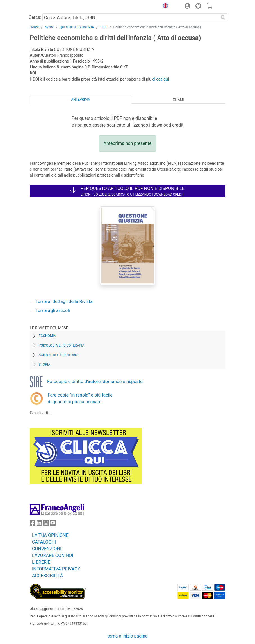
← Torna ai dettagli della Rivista (61, 302)
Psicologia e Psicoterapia (62, 345)
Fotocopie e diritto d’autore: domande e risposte (95, 381)
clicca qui (160, 79)
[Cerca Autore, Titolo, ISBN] (130, 17)
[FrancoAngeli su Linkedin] (39, 524)
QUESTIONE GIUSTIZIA (77, 27)
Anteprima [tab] (81, 100)
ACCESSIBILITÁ (47, 576)
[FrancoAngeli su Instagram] (46, 524)
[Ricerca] (223, 17)
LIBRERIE (41, 562)
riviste (49, 27)
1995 (104, 27)
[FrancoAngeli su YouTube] (53, 524)
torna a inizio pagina (127, 636)
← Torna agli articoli (50, 310)
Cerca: (35, 17)
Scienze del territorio (59, 355)
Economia (47, 336)
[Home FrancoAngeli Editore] (49, 7)
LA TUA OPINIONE (50, 535)
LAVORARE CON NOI (53, 555)
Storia (45, 365)
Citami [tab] (178, 100)
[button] (164, 7)
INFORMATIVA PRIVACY (56, 569)
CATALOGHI (44, 542)
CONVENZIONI (47, 549)
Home (34, 27)
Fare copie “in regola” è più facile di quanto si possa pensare (80, 398)
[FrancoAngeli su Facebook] (33, 524)
